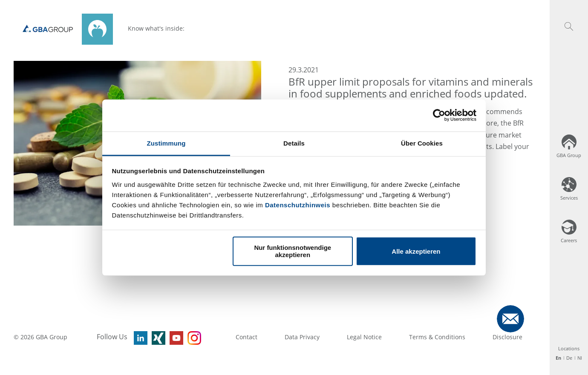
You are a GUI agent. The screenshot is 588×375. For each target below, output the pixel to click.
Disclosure (507, 337)
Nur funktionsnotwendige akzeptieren (293, 251)
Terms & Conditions (437, 337)
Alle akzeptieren (416, 251)
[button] (569, 26)
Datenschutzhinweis (298, 205)
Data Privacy (302, 337)
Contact (246, 337)
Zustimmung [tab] (166, 143)
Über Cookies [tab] (422, 143)
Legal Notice (364, 337)
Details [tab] (294, 143)
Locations (569, 348)
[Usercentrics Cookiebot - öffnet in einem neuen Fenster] (439, 115)
